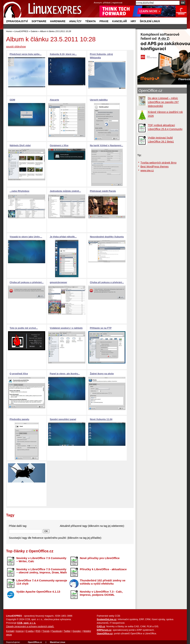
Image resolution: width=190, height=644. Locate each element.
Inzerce (20, 631)
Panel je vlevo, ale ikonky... (65, 374)
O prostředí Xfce (19, 374)
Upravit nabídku (99, 100)
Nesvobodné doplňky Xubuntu (107, 237)
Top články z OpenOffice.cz (30, 551)
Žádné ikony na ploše (102, 374)
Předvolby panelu (20, 419)
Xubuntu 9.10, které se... (63, 54)
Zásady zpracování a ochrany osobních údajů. (30, 626)
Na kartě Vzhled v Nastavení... (107, 145)
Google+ (77, 631)
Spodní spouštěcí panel (63, 419)
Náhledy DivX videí (20, 145)
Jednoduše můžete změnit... (65, 191)
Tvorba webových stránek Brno (159, 163)
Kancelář (120, 21)
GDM (12, 100)
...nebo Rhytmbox (20, 191)
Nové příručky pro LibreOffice (100, 558)
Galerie (34, 31)
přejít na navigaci (95, 0)
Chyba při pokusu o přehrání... (27, 282)
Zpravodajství (17, 21)
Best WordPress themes (155, 167)
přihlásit (107, 3)
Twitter (67, 631)
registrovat (117, 3)
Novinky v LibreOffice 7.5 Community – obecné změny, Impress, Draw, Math (42, 571)
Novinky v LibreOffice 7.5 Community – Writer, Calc (41, 560)
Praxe (104, 21)
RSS (38, 631)
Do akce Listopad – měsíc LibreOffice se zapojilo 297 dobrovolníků (163, 102)
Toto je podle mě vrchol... (24, 328)
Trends (46, 631)
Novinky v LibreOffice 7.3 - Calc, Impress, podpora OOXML (101, 593)
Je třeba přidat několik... (63, 237)
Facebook (57, 631)
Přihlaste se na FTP (101, 328)
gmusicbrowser (59, 282)
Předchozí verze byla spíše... (26, 54)
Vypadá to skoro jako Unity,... (26, 237)
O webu (30, 631)
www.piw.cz (147, 170)
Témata (91, 21)
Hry (133, 21)
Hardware (58, 21)
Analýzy (75, 21)
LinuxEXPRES (21, 31)
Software (39, 21)
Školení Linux (150, 21)
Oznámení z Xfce (59, 145)
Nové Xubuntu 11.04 (101, 419)
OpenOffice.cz (150, 91)
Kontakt (10, 631)
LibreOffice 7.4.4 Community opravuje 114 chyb (42, 582)
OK (46, 531)
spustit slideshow (16, 47)
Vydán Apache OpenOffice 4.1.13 (38, 592)
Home (9, 31)
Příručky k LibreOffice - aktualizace (103, 569)
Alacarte (54, 100)
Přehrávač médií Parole (103, 191)
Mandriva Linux (57, 642)
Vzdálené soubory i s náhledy (66, 328)
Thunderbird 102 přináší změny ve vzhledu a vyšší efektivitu (103, 582)
